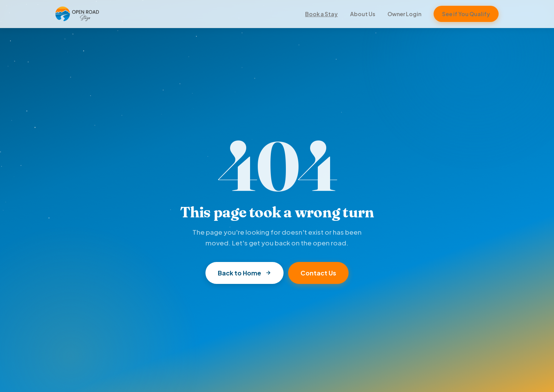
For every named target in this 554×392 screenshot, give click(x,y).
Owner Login (404, 14)
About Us (363, 14)
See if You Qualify (466, 14)
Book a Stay (321, 14)
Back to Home (244, 273)
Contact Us (318, 273)
